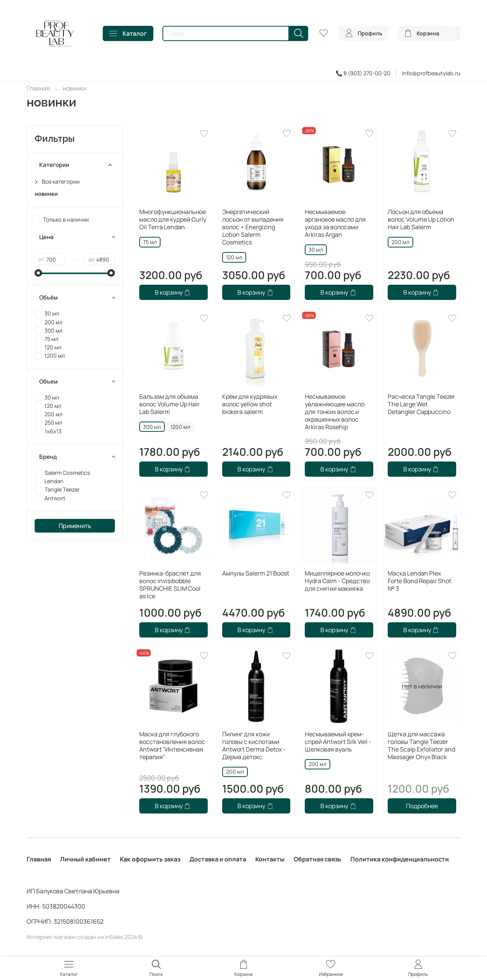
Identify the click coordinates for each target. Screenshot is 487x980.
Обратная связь (318, 859)
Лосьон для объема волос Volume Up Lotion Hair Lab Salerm (421, 219)
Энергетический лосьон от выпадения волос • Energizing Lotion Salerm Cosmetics (253, 227)
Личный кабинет (85, 859)
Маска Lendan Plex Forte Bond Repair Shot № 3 (419, 581)
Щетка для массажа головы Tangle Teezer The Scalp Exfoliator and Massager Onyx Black (421, 745)
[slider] (38, 273)
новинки (46, 194)
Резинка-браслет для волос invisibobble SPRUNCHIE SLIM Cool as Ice (170, 585)
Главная (38, 88)
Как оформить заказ (150, 859)
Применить (75, 526)
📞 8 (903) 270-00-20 (363, 73)
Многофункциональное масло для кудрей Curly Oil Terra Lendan (173, 219)
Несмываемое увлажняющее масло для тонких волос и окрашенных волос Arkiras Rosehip (335, 412)
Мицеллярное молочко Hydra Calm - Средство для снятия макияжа (337, 581)
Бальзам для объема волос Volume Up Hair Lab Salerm (169, 404)
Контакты (270, 859)
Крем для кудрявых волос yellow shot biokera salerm (250, 404)
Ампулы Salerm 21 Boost (256, 573)
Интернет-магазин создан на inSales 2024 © (85, 937)
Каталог (128, 33)
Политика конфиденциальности (400, 859)
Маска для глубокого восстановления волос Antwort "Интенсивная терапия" (172, 745)
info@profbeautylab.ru (431, 73)
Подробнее (422, 806)
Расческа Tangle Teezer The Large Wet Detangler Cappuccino (421, 404)
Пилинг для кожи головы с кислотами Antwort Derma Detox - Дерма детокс (254, 745)
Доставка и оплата (218, 859)
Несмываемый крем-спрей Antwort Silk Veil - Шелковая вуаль (338, 742)
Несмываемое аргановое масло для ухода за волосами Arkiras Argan (335, 223)
